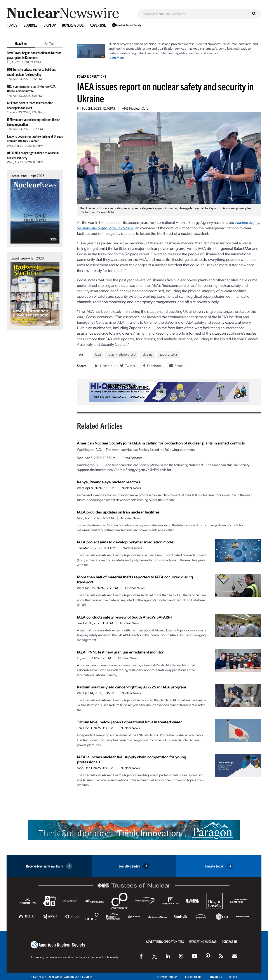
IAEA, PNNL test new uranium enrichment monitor (120, 652)
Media (233, 977)
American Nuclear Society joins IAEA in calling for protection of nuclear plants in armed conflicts (161, 443)
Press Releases (132, 458)
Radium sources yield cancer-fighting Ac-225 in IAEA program (131, 687)
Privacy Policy (167, 977)
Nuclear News (131, 488)
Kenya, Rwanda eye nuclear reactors (109, 482)
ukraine (148, 354)
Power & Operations (92, 76)
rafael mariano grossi (122, 354)
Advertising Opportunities (165, 941)
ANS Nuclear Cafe (135, 108)
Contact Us (230, 941)
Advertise (98, 25)
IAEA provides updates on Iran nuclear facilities (118, 512)
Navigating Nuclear (203, 941)
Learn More (116, 57)
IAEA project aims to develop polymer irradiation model (126, 542)
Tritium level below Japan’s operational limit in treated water (129, 722)
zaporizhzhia (168, 354)
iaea (98, 354)
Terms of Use (194, 977)
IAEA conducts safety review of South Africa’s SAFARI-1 (124, 617)
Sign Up (50, 25)
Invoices (216, 977)
